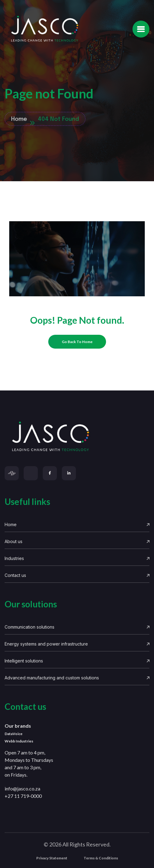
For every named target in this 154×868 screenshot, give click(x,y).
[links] (77, 437)
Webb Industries (19, 741)
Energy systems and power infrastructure (77, 644)
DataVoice (14, 734)
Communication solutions (77, 627)
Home (77, 524)
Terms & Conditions (101, 858)
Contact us (77, 575)
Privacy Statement (52, 858)
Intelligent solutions (77, 661)
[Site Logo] (45, 29)
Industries (77, 558)
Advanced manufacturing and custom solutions (77, 678)
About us (77, 541)
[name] (141, 29)
